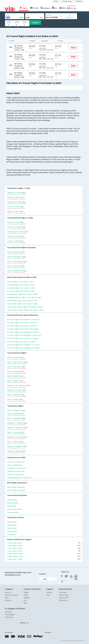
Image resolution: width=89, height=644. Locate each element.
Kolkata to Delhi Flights (15, 211)
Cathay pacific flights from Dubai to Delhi (22, 304)
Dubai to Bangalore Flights (17, 257)
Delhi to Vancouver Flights (16, 367)
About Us (8, 592)
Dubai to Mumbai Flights (16, 252)
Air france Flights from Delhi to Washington (23, 329)
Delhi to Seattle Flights (15, 376)
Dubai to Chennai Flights (16, 266)
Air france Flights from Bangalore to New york (24, 335)
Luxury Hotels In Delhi (44, 554)
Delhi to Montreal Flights (16, 395)
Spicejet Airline (12, 531)
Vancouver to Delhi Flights (16, 227)
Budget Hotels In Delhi (44, 556)
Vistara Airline (12, 528)
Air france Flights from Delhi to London (21, 342)
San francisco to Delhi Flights (18, 232)
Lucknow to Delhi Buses (16, 462)
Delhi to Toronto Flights (16, 357)
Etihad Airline (12, 506)
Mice (25, 603)
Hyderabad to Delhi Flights (17, 202)
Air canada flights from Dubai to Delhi (21, 288)
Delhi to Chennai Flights (16, 432)
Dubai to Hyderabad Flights (17, 271)
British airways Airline (15, 509)
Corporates (9, 617)
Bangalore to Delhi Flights (16, 193)
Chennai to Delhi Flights (16, 207)
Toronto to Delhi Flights (16, 222)
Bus (25, 600)
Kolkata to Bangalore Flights (17, 446)
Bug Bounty (63, 600)
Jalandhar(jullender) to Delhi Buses (19, 478)
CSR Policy (63, 592)
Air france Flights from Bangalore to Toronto (23, 345)
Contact (49, 592)
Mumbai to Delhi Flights (16, 197)
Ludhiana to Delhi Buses (16, 471)
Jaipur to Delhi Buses (15, 465)
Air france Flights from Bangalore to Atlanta (23, 332)
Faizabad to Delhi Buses (16, 475)
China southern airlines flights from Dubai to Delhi (25, 310)
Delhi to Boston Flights (15, 381)
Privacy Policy (64, 595)
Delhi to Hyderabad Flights (17, 418)
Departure (49, 15)
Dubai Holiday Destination (16, 490)
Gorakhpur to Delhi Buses (16, 468)
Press (7, 598)
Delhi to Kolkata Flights (15, 442)
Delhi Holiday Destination (16, 487)
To (27, 15)
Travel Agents (10, 614)
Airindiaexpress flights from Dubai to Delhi (22, 294)
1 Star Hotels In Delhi (44, 551)
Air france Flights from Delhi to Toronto (22, 323)
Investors (8, 600)
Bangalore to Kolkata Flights (17, 423)
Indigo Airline (12, 522)
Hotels (26, 595)
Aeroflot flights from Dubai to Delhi (20, 282)
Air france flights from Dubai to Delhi (21, 291)
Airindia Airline (12, 500)
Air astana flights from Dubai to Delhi (21, 285)
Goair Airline (11, 534)
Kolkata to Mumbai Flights (17, 451)
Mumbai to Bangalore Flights (18, 428)
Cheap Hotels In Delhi (44, 559)
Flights (26, 592)
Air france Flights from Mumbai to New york (23, 319)
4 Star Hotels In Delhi (44, 543)
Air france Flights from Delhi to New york (22, 326)
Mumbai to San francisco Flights (19, 385)
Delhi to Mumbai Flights (16, 414)
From (8, 15)
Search (35, 23)
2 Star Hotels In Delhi (44, 548)
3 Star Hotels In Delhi (44, 546)
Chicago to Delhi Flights (16, 236)
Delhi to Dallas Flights (15, 399)
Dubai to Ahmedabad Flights (17, 261)
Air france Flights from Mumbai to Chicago (23, 338)
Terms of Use (64, 598)
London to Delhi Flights (16, 241)
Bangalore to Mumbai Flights (18, 437)
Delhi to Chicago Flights (16, 371)
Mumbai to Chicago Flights (17, 390)
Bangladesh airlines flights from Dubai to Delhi (24, 297)
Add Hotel (8, 612)
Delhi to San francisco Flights (18, 362)
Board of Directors (11, 595)
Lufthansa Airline (13, 512)
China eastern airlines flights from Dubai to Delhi (25, 307)
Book (73, 48)
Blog (48, 595)
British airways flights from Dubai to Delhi (22, 301)
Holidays (27, 598)
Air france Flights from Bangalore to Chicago (23, 348)
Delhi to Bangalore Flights (16, 410)
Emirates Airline (13, 503)
